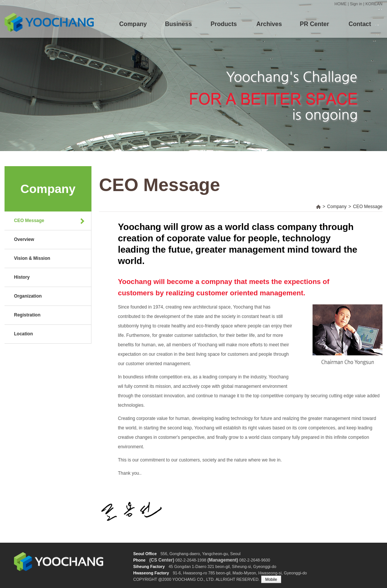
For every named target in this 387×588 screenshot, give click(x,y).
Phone (139, 560)
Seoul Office (145, 554)
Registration (27, 315)
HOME (341, 4)
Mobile (271, 579)
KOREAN (374, 4)
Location (23, 334)
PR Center (314, 24)
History (22, 277)
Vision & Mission (32, 258)
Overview (24, 239)
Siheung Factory (149, 566)
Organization (28, 296)
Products (224, 24)
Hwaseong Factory (151, 573)
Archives (269, 24)
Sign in (356, 4)
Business (178, 24)
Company (133, 24)
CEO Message (29, 221)
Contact (360, 24)
